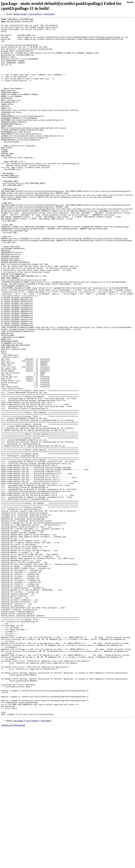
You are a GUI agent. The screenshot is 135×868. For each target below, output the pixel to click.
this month (49, 14)
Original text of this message (13, 863)
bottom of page (20, 14)
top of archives (36, 14)
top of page (18, 859)
